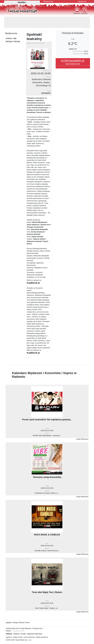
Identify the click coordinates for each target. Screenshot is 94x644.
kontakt (23, 634)
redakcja (16, 634)
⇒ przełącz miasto (18, 631)
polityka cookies (18, 637)
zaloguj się (82, 1)
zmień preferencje (29, 637)
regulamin (9, 637)
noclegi (15, 623)
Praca (27, 623)
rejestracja (38, 634)
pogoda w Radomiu (73, 33)
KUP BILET (46, 93)
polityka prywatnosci (42, 637)
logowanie (31, 634)
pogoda (9, 623)
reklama (9, 634)
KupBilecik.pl (33, 283)
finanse (21, 623)
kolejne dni (73, 49)
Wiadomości (48, 1)
